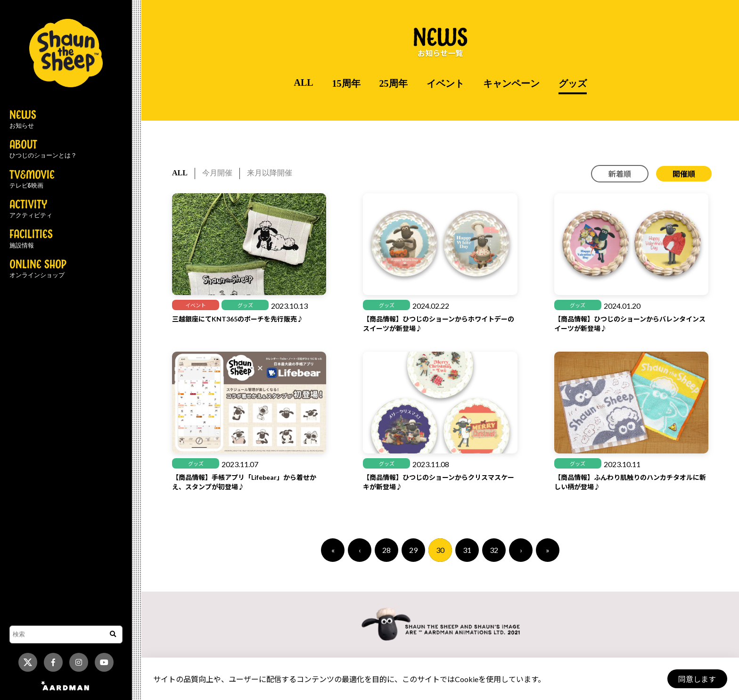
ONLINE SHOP (38, 269)
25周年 (394, 83)
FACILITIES (31, 239)
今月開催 (217, 173)
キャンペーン (511, 83)
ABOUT (43, 149)
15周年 (346, 83)
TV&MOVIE (32, 180)
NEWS (23, 120)
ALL (303, 82)
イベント (445, 83)
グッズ (573, 83)
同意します (697, 679)
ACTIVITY (31, 209)
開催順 (684, 174)
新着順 (620, 174)
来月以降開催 (270, 173)
